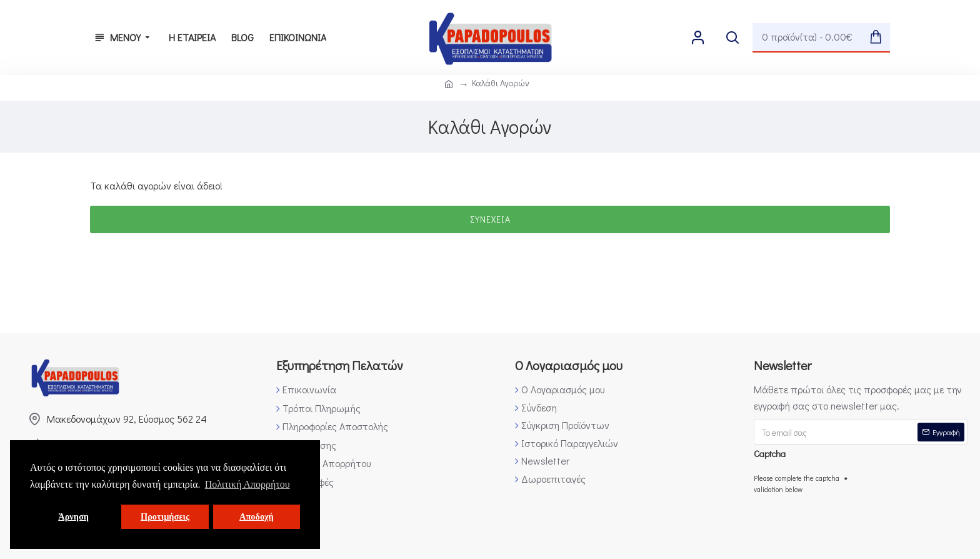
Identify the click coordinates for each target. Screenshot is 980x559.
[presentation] (849, 522)
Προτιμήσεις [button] (165, 516)
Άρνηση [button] (73, 516)
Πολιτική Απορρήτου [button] (247, 484)
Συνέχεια (490, 219)
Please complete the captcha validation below (797, 484)
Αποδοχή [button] (257, 516)
